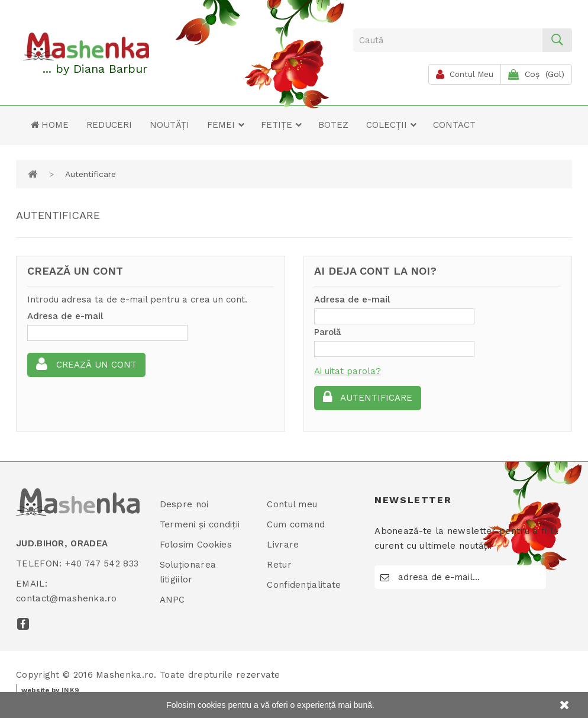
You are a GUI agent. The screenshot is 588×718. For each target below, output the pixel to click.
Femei (226, 125)
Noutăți (169, 125)
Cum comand (296, 524)
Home (50, 125)
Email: (32, 584)
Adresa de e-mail (65, 316)
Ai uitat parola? (348, 371)
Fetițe (282, 125)
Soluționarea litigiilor (188, 572)
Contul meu (292, 504)
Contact (454, 125)
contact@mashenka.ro (67, 598)
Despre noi (184, 504)
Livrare (283, 545)
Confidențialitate (304, 585)
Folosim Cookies (196, 545)
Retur (279, 565)
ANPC (172, 600)
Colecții (392, 125)
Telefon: (39, 564)
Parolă (328, 332)
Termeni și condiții (200, 524)
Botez (333, 125)
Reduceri (109, 125)
